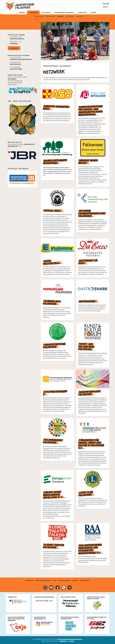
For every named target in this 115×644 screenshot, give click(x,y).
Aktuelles (22, 12)
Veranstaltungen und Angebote (64, 12)
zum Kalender (14, 48)
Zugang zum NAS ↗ (85, 581)
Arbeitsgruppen (51, 16)
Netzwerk (60, 16)
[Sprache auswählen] (101, 4)
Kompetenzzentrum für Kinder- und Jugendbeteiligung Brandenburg (90, 111)
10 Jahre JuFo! (82, 12)
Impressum (75, 581)
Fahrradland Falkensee (52, 302)
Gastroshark (87, 301)
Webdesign (64, 641)
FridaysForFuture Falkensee (54, 346)
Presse (55, 581)
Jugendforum (33, 12)
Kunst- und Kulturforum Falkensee (86, 347)
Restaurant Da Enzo (88, 262)
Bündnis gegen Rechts (88, 162)
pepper (72, 641)
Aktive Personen (39, 16)
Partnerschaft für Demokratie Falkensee (70, 639)
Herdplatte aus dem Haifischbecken (21, 59)
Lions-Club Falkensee (86, 494)
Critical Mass (52, 211)
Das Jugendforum (65, 66)
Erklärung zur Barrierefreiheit (43, 581)
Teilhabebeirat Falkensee (53, 441)
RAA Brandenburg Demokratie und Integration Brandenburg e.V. (90, 549)
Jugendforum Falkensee (25, 6)
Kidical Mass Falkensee (17, 39)
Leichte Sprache (29, 581)
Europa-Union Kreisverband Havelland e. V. (53, 495)
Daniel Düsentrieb (15, 64)
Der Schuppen (46, 12)
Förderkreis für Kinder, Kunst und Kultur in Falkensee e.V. (91, 444)
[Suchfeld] (101, 7)
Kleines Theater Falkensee (53, 546)
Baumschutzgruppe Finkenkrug (55, 162)
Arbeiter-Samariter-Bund (56, 107)
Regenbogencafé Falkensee (90, 393)
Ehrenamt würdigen (16, 69)
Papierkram (79, 16)
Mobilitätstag (14, 43)
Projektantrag (70, 16)
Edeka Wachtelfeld (51, 262)
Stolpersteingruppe (55, 393)
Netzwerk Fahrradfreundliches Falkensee (92, 213)
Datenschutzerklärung (64, 581)
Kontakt (93, 12)
